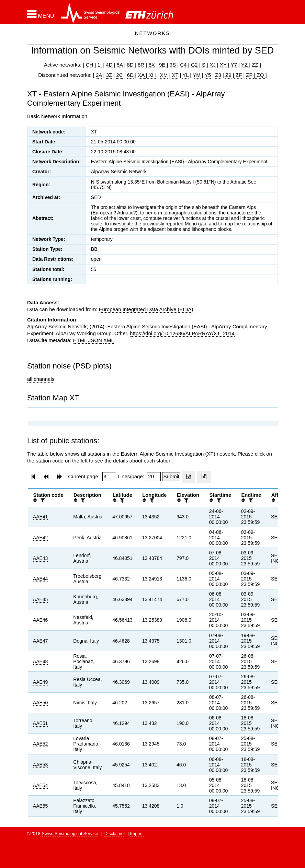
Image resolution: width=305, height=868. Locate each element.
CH (90, 65)
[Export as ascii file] (204, 477)
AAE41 (41, 517)
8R (141, 65)
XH (152, 75)
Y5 (208, 75)
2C (119, 75)
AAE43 (41, 558)
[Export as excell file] (189, 477)
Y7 (234, 65)
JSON (95, 340)
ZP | (250, 75)
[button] (41, 14)
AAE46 (41, 620)
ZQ (259, 75)
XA (142, 75)
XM (164, 75)
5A (120, 65)
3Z (109, 75)
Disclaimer (115, 834)
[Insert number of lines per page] (154, 477)
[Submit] (171, 477)
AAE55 (41, 806)
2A (99, 75)
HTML (80, 340)
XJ (213, 65)
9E (162, 65)
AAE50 (41, 703)
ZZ (255, 65)
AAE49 (41, 682)
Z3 (218, 75)
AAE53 (41, 765)
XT (175, 75)
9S (173, 65)
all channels (41, 379)
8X (151, 65)
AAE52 (41, 744)
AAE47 (41, 641)
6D (130, 75)
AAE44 (41, 579)
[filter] (42, 500)
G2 (194, 65)
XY (223, 65)
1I (100, 65)
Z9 (228, 75)
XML (109, 340)
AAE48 (41, 661)
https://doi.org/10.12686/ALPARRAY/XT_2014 (182, 333)
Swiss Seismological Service (70, 834)
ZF (238, 75)
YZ (245, 65)
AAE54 (41, 785)
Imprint (137, 834)
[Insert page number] (109, 477)
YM (197, 75)
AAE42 (41, 538)
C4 (183, 65)
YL (185, 75)
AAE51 (41, 723)
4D (109, 65)
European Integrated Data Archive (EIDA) (146, 309)
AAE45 (41, 599)
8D (130, 65)
